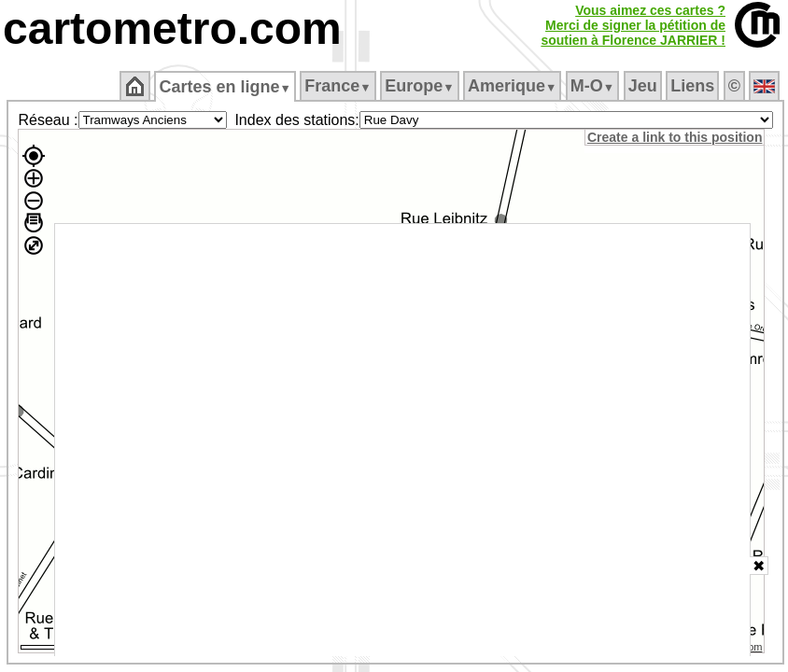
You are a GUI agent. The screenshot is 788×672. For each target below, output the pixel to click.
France (338, 86)
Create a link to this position (675, 137)
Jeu (643, 86)
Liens (692, 86)
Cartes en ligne (225, 87)
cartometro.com (172, 28)
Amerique (512, 86)
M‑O (592, 86)
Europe (419, 86)
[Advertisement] (403, 440)
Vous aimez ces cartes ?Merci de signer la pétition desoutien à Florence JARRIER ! (633, 25)
